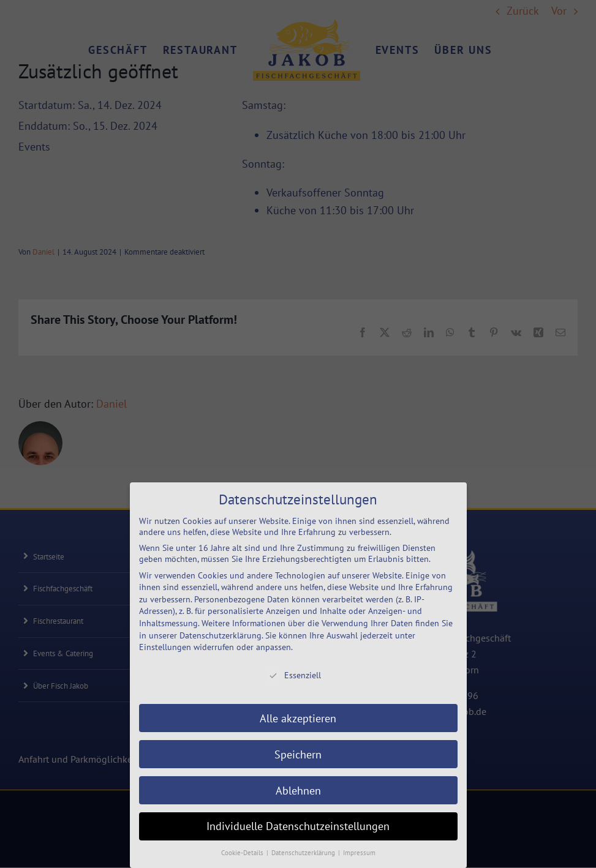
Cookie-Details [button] (243, 853)
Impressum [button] (359, 853)
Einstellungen (165, 647)
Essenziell (294, 675)
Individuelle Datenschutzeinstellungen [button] (298, 826)
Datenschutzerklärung (221, 635)
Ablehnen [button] (298, 791)
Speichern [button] (298, 754)
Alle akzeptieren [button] (298, 718)
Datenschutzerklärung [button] (304, 853)
